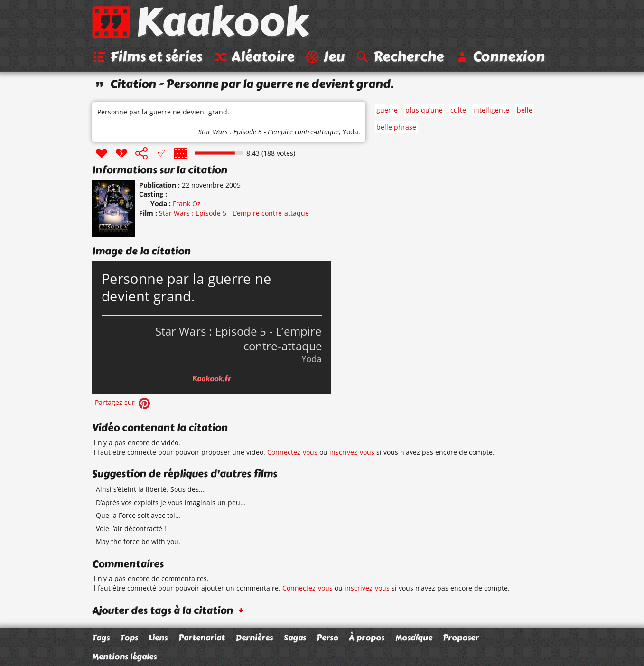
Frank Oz (187, 203)
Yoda (350, 132)
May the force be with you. (138, 541)
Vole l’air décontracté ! (131, 529)
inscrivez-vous (352, 452)
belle (525, 110)
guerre (387, 110)
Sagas (295, 638)
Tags (101, 638)
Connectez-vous (292, 452)
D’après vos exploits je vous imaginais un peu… (171, 502)
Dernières (254, 638)
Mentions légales (124, 657)
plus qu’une (424, 110)
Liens (158, 638)
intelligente (491, 110)
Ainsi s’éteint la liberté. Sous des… (150, 489)
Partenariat (202, 638)
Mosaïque (414, 638)
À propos (367, 638)
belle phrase (396, 127)
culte (458, 110)
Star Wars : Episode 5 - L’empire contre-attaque (269, 132)
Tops (129, 638)
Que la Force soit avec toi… (138, 515)
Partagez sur (123, 402)
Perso (327, 638)
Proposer (461, 638)
